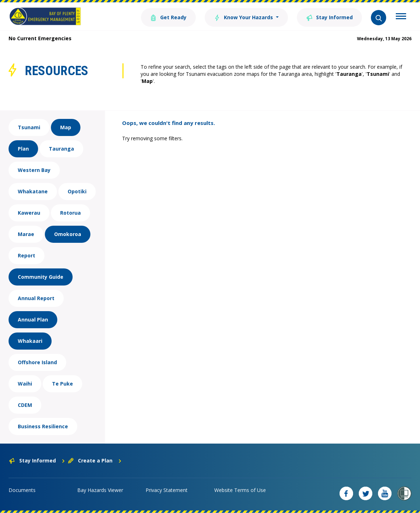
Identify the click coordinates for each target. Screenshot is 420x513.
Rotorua (70, 213)
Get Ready (168, 17)
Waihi (25, 384)
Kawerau (29, 213)
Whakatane (33, 191)
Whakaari (30, 341)
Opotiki (77, 191)
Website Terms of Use (240, 490)
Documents (22, 490)
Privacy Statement (167, 490)
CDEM (25, 405)
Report (27, 255)
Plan (23, 149)
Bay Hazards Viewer (100, 490)
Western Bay (34, 170)
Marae (26, 234)
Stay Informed (329, 17)
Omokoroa (68, 234)
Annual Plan (33, 320)
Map (66, 127)
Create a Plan (95, 460)
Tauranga (61, 149)
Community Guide (41, 277)
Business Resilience (43, 426)
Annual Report (36, 298)
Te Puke (62, 384)
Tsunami (29, 127)
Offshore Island (37, 362)
